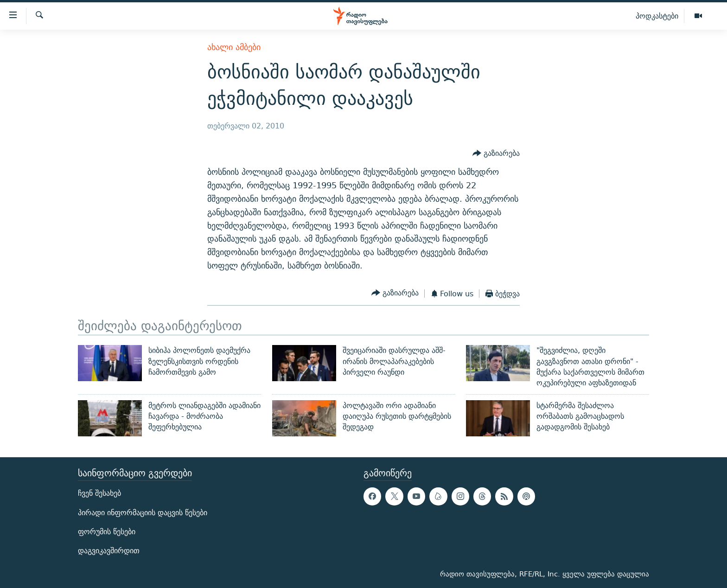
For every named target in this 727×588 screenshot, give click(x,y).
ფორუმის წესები (107, 532)
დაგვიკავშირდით (109, 551)
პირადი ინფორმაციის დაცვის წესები (143, 513)
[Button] (496, 154)
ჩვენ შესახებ (99, 494)
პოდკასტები (657, 16)
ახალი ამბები (234, 47)
